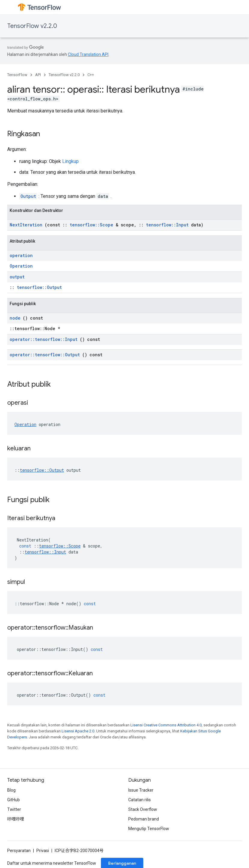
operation (21, 255)
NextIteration (26, 225)
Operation (21, 266)
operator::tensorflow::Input (44, 339)
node (15, 318)
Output (28, 196)
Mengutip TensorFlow (149, 829)
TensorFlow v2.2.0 (32, 26)
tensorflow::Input (167, 225)
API (38, 75)
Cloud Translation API (88, 54)
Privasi (43, 851)
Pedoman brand (144, 819)
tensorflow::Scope (91, 225)
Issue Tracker (141, 790)
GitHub (14, 800)
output (17, 277)
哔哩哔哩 (16, 819)
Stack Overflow (143, 809)
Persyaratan (19, 851)
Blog (11, 790)
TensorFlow (17, 75)
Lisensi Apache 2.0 (78, 731)
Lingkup (70, 161)
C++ (91, 75)
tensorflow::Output (39, 287)
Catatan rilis (140, 800)
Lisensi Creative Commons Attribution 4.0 (166, 725)
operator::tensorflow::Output (45, 355)
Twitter (14, 809)
